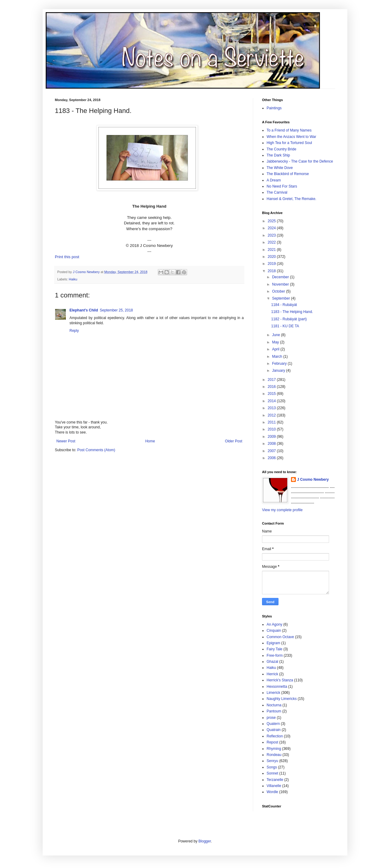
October (279, 291)
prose (271, 718)
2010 (272, 429)
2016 (272, 387)
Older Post (234, 441)
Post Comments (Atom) (96, 450)
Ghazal (272, 662)
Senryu (272, 761)
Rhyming (274, 749)
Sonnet (272, 773)
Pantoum (274, 711)
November (281, 284)
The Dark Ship (278, 155)
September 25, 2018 (117, 310)
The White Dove (280, 168)
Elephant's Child (84, 310)
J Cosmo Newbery (87, 272)
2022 (272, 242)
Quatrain (274, 730)
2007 (272, 451)
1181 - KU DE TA (285, 326)
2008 (272, 444)
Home (150, 441)
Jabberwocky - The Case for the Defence (300, 161)
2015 (272, 394)
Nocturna (274, 705)
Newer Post (66, 441)
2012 (272, 415)
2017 (272, 380)
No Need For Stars (282, 186)
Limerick (273, 693)
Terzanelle (275, 780)
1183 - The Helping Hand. (292, 312)
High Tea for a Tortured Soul (289, 143)
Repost (272, 742)
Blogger (205, 841)
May (276, 342)
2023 (272, 235)
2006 (272, 458)
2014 (272, 401)
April (276, 349)
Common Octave (280, 637)
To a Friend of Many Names (289, 130)
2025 (272, 221)
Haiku (73, 279)
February (280, 364)
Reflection (275, 736)
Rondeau (274, 755)
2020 (272, 257)
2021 (272, 250)
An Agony (274, 624)
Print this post (67, 257)
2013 (272, 408)
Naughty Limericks (282, 699)
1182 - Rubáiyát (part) (289, 319)
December (281, 277)
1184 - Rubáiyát (284, 305)
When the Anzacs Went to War (291, 137)
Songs (272, 767)
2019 (272, 264)
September (282, 298)
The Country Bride (281, 149)
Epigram (273, 643)
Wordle (272, 792)
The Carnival (277, 192)
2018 (272, 271)
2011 (272, 422)
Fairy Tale (275, 649)
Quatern (273, 724)
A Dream (274, 180)
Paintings (274, 108)
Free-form (275, 655)
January (279, 371)
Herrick (272, 674)
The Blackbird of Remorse (288, 174)
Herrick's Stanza (280, 680)
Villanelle (274, 786)
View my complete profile (282, 510)
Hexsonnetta (277, 687)
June (277, 335)
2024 (272, 228)
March (278, 357)
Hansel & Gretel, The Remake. (291, 199)
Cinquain (274, 631)
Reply (74, 331)
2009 (272, 437)
